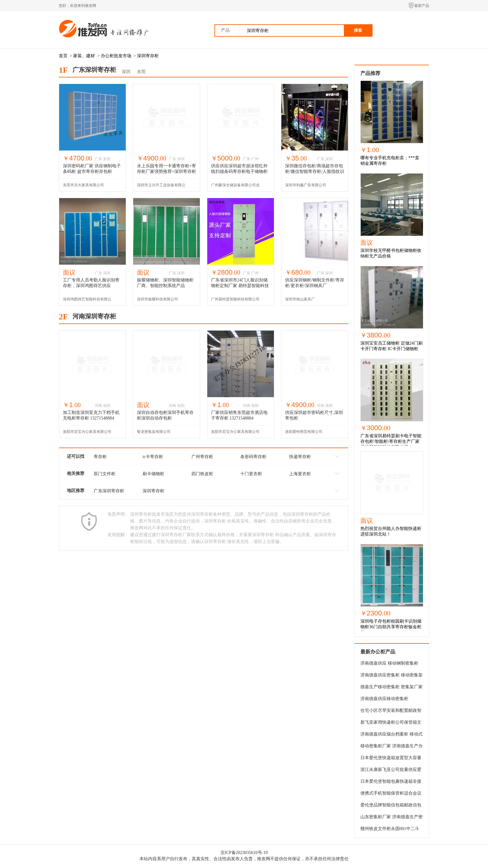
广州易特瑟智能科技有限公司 (235, 299)
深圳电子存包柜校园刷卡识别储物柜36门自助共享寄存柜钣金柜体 (391, 627)
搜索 (358, 30)
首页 (63, 56)
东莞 (141, 72)
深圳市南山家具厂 (300, 299)
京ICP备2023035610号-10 (244, 853)
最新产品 (422, 6)
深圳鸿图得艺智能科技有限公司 (87, 301)
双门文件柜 (105, 474)
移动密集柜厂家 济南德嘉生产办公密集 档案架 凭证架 (392, 747)
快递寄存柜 (300, 457)
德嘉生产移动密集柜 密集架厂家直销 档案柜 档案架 (392, 688)
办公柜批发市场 (116, 56)
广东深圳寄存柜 (109, 491)
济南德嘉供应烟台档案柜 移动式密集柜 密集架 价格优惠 (392, 735)
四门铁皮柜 (202, 474)
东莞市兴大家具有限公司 (83, 185)
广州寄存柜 (202, 457)
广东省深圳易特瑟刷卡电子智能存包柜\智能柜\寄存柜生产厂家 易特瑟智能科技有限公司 (391, 441)
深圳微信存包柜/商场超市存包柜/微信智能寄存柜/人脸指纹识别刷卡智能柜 (315, 172)
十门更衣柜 (251, 474)
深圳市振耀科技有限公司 (157, 299)
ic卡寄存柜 (153, 457)
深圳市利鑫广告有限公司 (306, 185)
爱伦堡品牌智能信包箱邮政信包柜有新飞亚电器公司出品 (391, 806)
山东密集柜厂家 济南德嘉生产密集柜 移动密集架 (392, 818)
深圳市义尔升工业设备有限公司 (161, 187)
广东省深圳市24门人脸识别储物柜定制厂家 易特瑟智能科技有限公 (240, 286)
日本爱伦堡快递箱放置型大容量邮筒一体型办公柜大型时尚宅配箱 (391, 759)
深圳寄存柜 (148, 56)
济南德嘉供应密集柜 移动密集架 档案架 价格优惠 (392, 676)
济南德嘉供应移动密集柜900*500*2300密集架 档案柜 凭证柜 (390, 700)
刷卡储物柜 (153, 474)
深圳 (126, 72)
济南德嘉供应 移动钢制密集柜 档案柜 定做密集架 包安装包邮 (390, 664)
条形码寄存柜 (253, 457)
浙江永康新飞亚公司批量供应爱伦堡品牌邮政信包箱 (391, 771)
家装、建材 (84, 56)
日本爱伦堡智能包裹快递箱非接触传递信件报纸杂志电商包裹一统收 (391, 782)
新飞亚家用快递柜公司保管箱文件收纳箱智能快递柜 (391, 723)
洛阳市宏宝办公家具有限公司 (87, 432)
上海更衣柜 (300, 474)
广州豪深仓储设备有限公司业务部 (235, 187)
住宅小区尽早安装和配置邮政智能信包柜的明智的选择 (391, 712)
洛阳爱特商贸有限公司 (304, 432)
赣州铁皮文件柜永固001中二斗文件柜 (390, 830)
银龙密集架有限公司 (154, 432)
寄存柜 (100, 457)
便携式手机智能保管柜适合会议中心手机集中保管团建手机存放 (391, 794)
